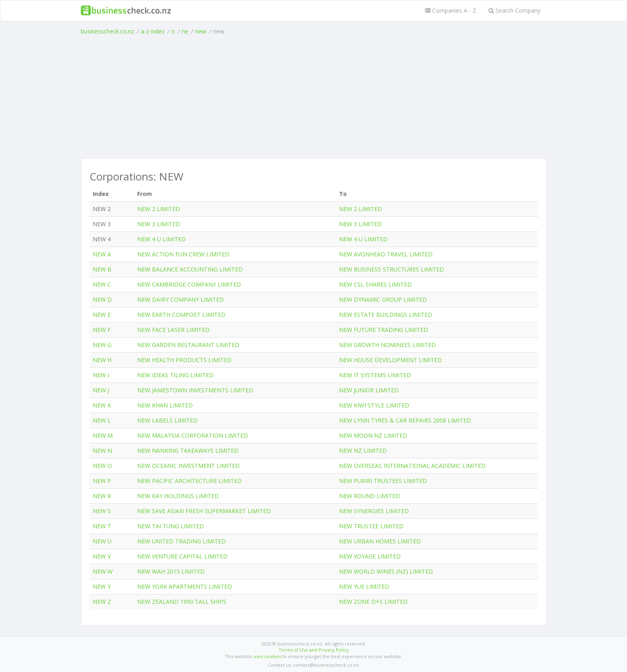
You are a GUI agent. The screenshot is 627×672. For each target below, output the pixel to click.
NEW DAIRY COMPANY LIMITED (181, 299)
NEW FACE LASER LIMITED (173, 330)
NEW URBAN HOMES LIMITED (380, 541)
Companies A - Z (451, 10)
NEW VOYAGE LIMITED (370, 556)
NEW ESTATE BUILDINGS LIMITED (386, 315)
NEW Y (102, 586)
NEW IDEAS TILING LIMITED (175, 375)
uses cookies (267, 656)
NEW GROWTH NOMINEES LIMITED (387, 345)
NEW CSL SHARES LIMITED (375, 284)
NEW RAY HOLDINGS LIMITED (178, 496)
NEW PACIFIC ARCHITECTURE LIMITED (190, 481)
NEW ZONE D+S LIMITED (373, 602)
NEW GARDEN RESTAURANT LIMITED (188, 345)
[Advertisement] (314, 97)
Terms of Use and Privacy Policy (314, 650)
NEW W (103, 571)
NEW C (102, 284)
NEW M (103, 435)
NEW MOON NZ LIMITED (373, 435)
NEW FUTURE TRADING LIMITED (384, 330)
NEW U (102, 541)
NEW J (101, 390)
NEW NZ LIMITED (363, 451)
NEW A (102, 254)
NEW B (102, 269)
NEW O (102, 466)
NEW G (102, 345)
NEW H (102, 360)
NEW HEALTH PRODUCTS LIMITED (184, 360)
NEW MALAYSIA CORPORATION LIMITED (193, 435)
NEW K (102, 405)
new (201, 31)
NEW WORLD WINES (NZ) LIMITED (386, 571)
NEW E (102, 315)
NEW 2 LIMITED (159, 209)
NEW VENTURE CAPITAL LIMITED (182, 556)
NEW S (102, 511)
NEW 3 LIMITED (159, 224)
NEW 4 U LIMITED (162, 239)
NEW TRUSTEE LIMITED (371, 526)
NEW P (102, 481)
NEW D (102, 299)
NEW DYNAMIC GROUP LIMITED (383, 299)
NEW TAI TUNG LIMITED (171, 526)
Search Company (514, 10)
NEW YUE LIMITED (364, 586)
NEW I (101, 375)
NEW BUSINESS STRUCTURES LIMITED (392, 269)
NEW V (102, 556)
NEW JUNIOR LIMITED (369, 390)
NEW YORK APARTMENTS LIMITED (185, 586)
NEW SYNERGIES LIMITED (374, 511)
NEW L (102, 420)
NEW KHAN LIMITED (165, 405)
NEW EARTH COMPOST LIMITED (181, 315)
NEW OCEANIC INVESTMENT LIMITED (189, 466)
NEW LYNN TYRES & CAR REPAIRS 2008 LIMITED (405, 420)
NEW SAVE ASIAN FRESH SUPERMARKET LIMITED (204, 511)
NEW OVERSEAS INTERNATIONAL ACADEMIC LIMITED (412, 466)
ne (185, 31)
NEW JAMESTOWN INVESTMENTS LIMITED (195, 390)
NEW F (102, 330)
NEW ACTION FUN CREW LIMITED (183, 254)
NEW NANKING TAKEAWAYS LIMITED (188, 451)
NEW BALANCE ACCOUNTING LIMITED (190, 269)
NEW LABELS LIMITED (167, 420)
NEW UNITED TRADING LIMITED (182, 541)
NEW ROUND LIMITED (369, 496)
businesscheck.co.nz (107, 31)
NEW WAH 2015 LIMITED (171, 571)
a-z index (153, 31)
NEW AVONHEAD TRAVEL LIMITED (386, 254)
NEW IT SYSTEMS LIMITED (375, 375)
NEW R (102, 496)
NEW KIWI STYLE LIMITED (374, 405)
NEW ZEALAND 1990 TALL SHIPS (182, 602)
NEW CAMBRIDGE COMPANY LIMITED (189, 284)
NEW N (102, 451)
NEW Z (102, 602)
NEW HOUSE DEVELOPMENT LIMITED (390, 360)
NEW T (102, 526)
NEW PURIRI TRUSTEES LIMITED (383, 481)
